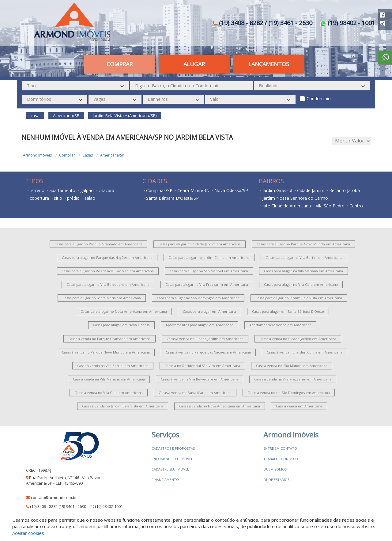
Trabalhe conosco (281, 459)
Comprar (120, 64)
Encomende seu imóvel (172, 459)
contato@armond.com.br (54, 497)
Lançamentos (269, 64)
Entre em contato (280, 448)
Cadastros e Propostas (173, 448)
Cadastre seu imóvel (170, 469)
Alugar (194, 64)
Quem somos (275, 469)
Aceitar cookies (28, 533)
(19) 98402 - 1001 (348, 23)
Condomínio (319, 98)
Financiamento (165, 480)
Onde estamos (276, 480)
